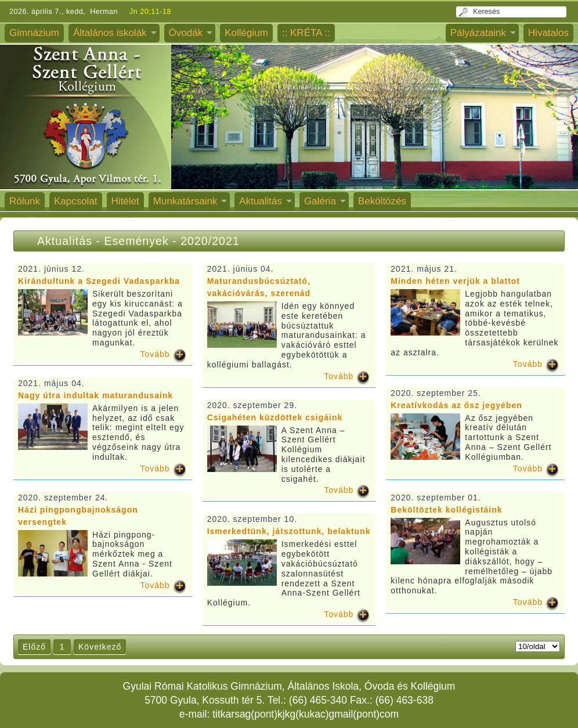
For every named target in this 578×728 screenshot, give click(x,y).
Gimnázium (34, 33)
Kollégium (246, 33)
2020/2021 (210, 241)
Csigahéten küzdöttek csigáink (275, 417)
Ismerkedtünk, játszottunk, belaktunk (289, 531)
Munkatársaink (185, 201)
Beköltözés (382, 201)
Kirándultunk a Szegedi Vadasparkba (99, 281)
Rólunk (25, 201)
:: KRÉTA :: (306, 33)
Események (138, 241)
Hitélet (125, 201)
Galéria (320, 201)
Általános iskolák (110, 33)
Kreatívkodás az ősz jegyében (456, 405)
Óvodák (186, 33)
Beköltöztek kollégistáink (446, 510)
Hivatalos (548, 33)
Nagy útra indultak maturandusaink (95, 395)
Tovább (155, 354)
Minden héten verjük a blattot (455, 281)
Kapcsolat (76, 201)
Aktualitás (261, 201)
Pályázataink (478, 33)
